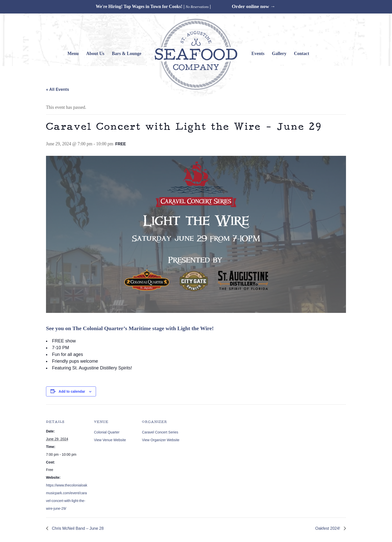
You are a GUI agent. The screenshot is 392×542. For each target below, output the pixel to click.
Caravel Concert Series (160, 432)
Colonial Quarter (107, 432)
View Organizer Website (161, 440)
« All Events (57, 89)
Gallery (279, 54)
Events (258, 54)
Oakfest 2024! (328, 528)
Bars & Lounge (126, 54)
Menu (73, 54)
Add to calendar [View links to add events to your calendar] (72, 391)
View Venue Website (110, 440)
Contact (302, 54)
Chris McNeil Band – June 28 (77, 528)
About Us (95, 54)
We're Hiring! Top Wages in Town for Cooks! (139, 7)
